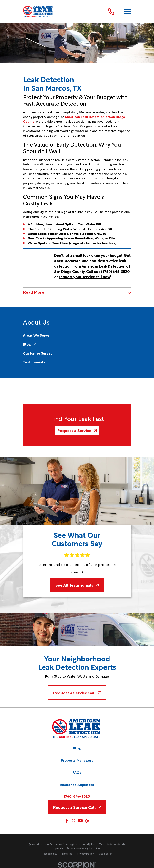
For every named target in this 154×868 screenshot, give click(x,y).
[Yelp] (87, 821)
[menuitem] (36, 335)
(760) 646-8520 (77, 796)
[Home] (38, 12)
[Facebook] (67, 821)
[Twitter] (74, 821)
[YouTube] (80, 821)
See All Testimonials (77, 585)
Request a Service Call (77, 693)
